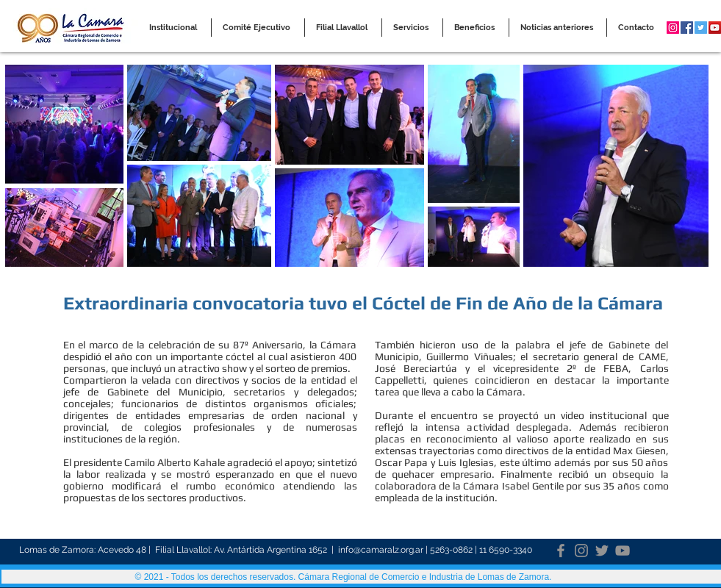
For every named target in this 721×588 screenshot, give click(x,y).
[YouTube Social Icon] (715, 28)
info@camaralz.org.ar (381, 550)
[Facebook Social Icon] (687, 28)
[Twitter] (602, 551)
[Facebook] (561, 551)
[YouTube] (623, 551)
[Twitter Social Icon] (701, 28)
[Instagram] (581, 551)
